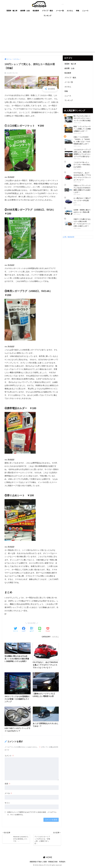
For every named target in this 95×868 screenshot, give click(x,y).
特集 (78, 11)
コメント (9, 756)
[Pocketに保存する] (48, 630)
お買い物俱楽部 (69, 238)
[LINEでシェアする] (40, 630)
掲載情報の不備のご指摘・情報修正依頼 (44, 863)
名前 (8, 784)
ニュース (85, 11)
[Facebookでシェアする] (24, 630)
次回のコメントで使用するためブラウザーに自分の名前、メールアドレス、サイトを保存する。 (32, 814)
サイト (7, 803)
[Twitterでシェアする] (15, 630)
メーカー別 (60, 11)
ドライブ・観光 (47, 11)
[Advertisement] (47, 36)
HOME (48, 858)
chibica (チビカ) (46, 4)
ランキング (47, 16)
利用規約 (62, 863)
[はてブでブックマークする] (32, 630)
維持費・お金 (25, 11)
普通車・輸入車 (12, 11)
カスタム (70, 11)
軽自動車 (36, 11)
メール (8, 794)
